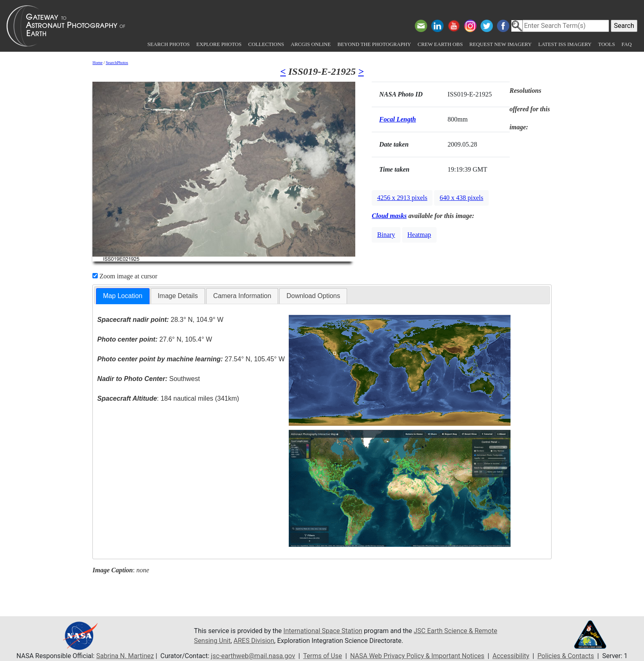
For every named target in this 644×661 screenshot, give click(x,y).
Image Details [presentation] (178, 296)
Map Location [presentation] (123, 296)
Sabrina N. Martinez (125, 656)
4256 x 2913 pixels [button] (402, 198)
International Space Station (323, 631)
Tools (606, 44)
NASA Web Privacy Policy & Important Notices (417, 656)
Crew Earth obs (440, 44)
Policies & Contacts (566, 656)
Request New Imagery (501, 44)
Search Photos (169, 44)
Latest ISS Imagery (565, 44)
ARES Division (254, 641)
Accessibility (511, 656)
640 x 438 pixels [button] (461, 198)
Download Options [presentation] (313, 296)
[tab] (123, 296)
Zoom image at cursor (125, 276)
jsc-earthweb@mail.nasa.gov (253, 656)
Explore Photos (219, 44)
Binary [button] (386, 235)
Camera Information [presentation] (242, 296)
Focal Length (397, 119)
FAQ (627, 44)
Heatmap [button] (419, 235)
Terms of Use (323, 656)
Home (97, 63)
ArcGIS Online (311, 44)
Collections (266, 44)
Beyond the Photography (374, 44)
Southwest (149, 379)
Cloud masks (389, 216)
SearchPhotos (117, 63)
